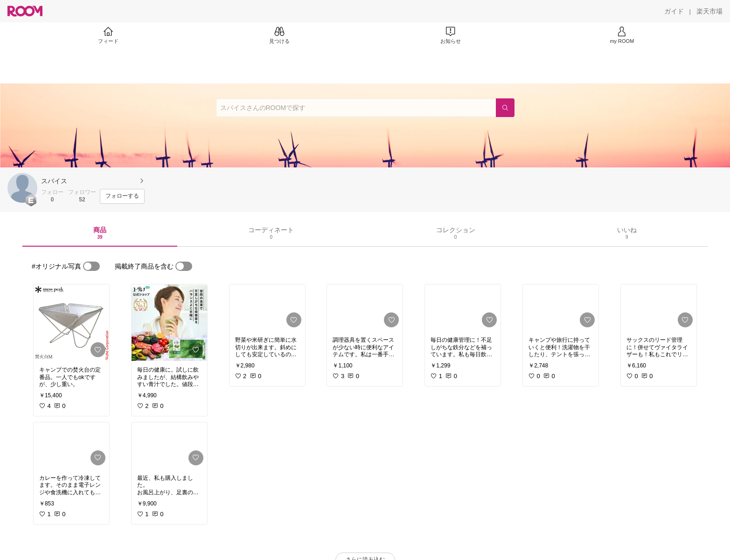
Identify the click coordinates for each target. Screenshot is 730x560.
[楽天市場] (709, 11)
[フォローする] (122, 196)
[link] (71, 323)
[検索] (505, 108)
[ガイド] (674, 11)
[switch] (91, 266)
